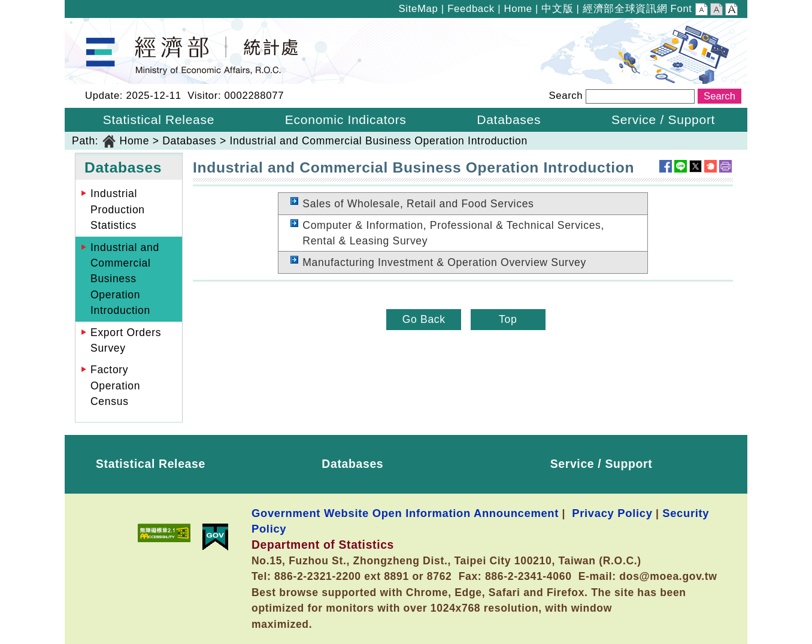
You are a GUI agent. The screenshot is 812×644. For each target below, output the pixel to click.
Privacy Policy (612, 513)
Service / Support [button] (663, 120)
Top (508, 319)
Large (731, 11)
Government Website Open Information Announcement (405, 513)
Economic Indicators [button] (346, 120)
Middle (716, 11)
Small (702, 11)
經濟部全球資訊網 (625, 9)
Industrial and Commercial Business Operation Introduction (378, 141)
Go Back (424, 319)
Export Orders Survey (126, 340)
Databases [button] (509, 120)
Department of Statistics (125, 26)
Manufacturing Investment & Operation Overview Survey (444, 262)
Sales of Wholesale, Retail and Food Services (418, 204)
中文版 (557, 9)
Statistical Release (151, 464)
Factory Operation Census (115, 386)
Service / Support (602, 464)
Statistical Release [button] (159, 120)
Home (518, 9)
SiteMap (419, 9)
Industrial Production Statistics (118, 209)
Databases (189, 141)
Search (566, 96)
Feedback (471, 9)
